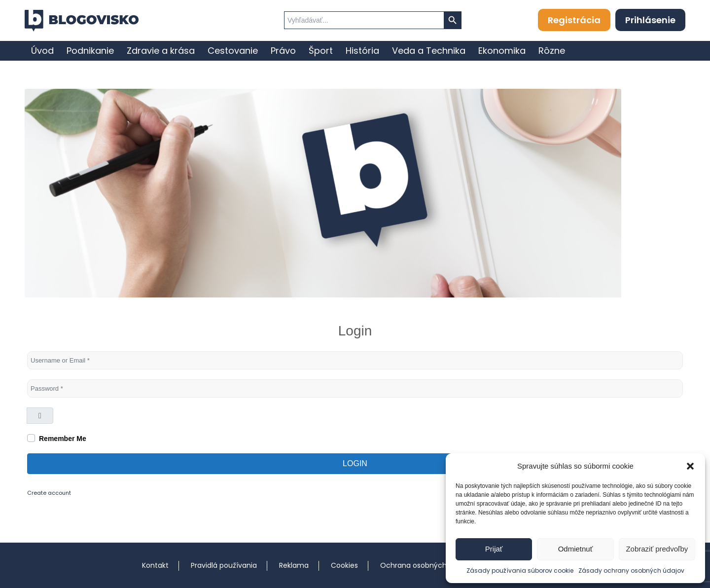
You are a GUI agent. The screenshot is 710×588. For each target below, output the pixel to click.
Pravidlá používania (224, 565)
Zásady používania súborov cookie (520, 570)
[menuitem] (42, 51)
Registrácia (574, 20)
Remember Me (63, 439)
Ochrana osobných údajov (426, 565)
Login (355, 463)
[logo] (82, 21)
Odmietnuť (576, 549)
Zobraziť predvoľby (657, 549)
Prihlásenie (650, 20)
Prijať (494, 549)
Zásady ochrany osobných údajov (631, 570)
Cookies (344, 565)
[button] (690, 466)
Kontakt (155, 565)
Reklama (294, 565)
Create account (49, 493)
